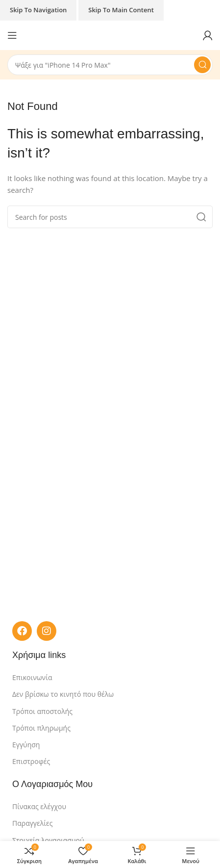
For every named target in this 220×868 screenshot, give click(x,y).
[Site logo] (110, 34)
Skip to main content (121, 10)
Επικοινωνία (32, 677)
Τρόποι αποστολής (42, 711)
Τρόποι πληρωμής (41, 728)
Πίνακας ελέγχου (39, 806)
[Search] (110, 65)
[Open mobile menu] (12, 35)
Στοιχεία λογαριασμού (48, 840)
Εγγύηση (26, 745)
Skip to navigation (38, 10)
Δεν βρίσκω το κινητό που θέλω (63, 694)
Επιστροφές (31, 761)
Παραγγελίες (32, 823)
